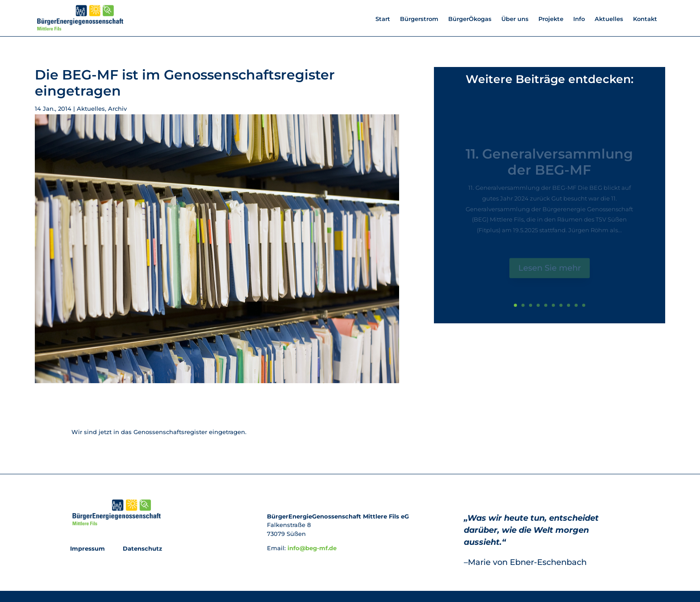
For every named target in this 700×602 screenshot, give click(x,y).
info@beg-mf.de (312, 548)
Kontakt (645, 19)
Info (579, 19)
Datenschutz (142, 548)
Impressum (88, 548)
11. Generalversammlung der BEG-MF (549, 166)
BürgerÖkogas (470, 19)
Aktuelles (609, 19)
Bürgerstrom (419, 19)
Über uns (515, 19)
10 (584, 305)
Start (383, 19)
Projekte (551, 19)
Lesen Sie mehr (550, 272)
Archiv (117, 109)
